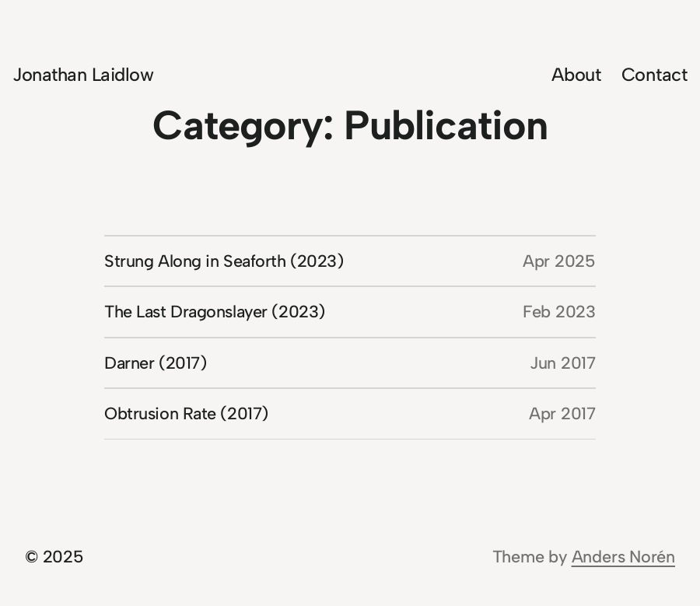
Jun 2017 (563, 363)
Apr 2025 (559, 261)
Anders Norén (623, 556)
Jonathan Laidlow (83, 74)
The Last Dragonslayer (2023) (215, 311)
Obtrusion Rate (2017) (186, 413)
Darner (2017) (155, 363)
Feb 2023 (559, 311)
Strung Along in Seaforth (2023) (224, 261)
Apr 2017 (562, 413)
